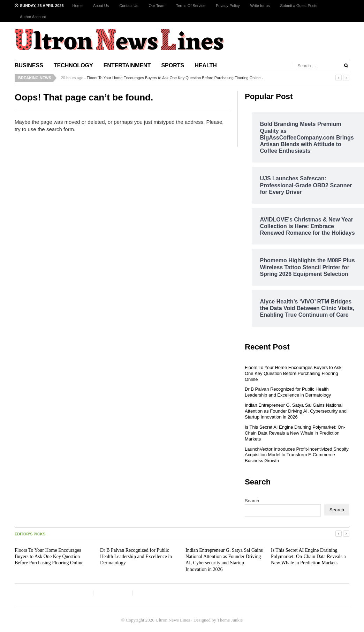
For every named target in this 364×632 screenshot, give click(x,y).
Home (78, 6)
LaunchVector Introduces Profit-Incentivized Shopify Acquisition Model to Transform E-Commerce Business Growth (297, 455)
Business (29, 65)
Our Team (157, 6)
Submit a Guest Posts (299, 6)
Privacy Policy (228, 6)
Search (252, 501)
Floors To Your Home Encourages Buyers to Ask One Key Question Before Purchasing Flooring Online (174, 78)
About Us (101, 6)
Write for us (260, 6)
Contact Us (129, 6)
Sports (173, 65)
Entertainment (127, 65)
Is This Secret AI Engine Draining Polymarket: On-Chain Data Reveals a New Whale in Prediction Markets (295, 433)
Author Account (33, 17)
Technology (73, 65)
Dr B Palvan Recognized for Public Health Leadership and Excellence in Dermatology (288, 392)
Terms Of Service (191, 6)
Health (206, 65)
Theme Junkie (230, 620)
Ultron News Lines (173, 620)
